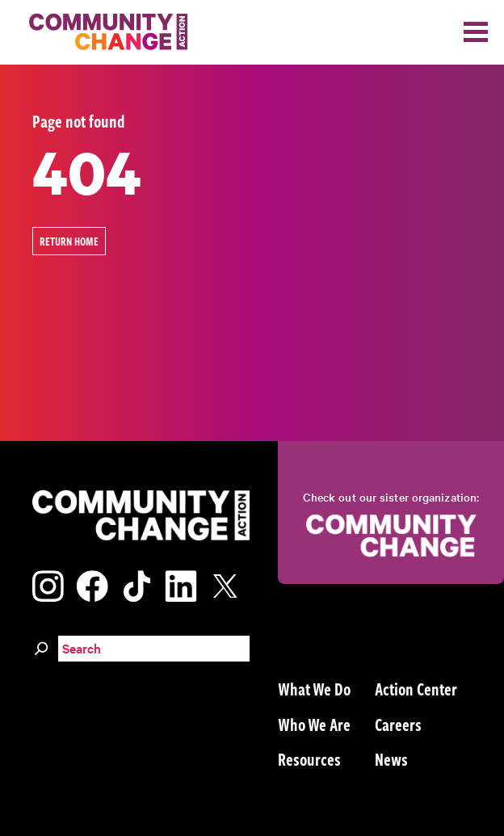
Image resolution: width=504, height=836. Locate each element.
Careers (398, 724)
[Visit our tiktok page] (136, 584)
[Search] (41, 646)
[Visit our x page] (229, 584)
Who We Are (314, 724)
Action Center (416, 688)
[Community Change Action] (103, 32)
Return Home (69, 241)
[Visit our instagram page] (48, 584)
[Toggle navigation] (476, 32)
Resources (309, 758)
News (391, 758)
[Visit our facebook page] (92, 584)
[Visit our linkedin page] (181, 584)
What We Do (314, 688)
